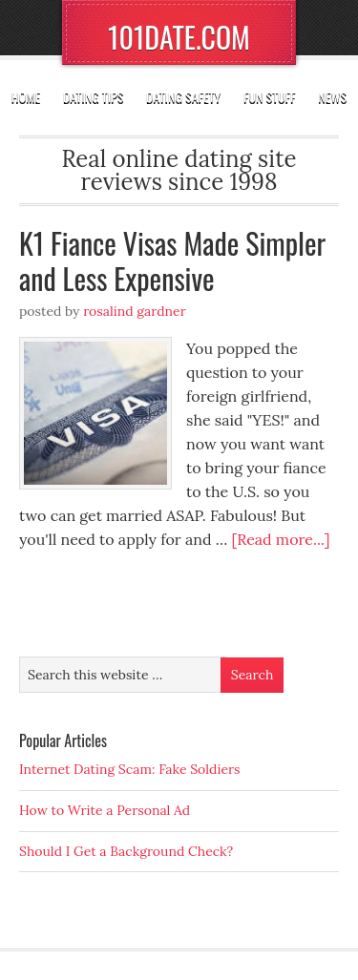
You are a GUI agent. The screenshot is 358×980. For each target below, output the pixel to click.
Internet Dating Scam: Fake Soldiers (130, 769)
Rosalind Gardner (135, 311)
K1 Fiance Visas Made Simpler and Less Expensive (172, 261)
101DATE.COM (179, 37)
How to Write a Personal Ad (105, 810)
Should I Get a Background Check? (126, 851)
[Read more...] (281, 539)
